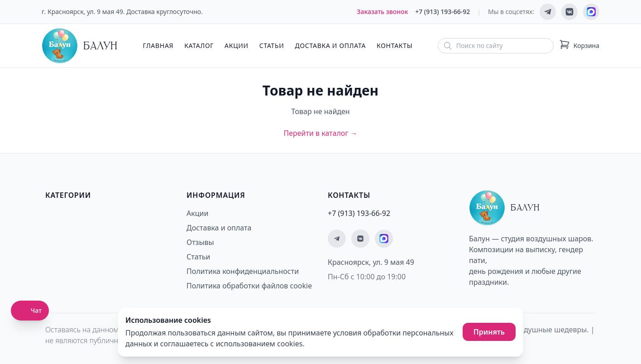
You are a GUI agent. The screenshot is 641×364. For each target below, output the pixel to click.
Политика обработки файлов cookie (249, 286)
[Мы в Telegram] (548, 12)
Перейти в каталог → (320, 133)
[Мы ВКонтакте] (569, 12)
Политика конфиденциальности (243, 271)
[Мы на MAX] (591, 12)
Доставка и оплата (330, 45)
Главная (158, 45)
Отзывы (200, 242)
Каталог (199, 45)
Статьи (272, 45)
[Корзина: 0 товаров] (579, 46)
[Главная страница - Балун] (80, 46)
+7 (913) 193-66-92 (442, 12)
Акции (237, 45)
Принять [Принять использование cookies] (489, 332)
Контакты (395, 45)
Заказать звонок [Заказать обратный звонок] (382, 12)
